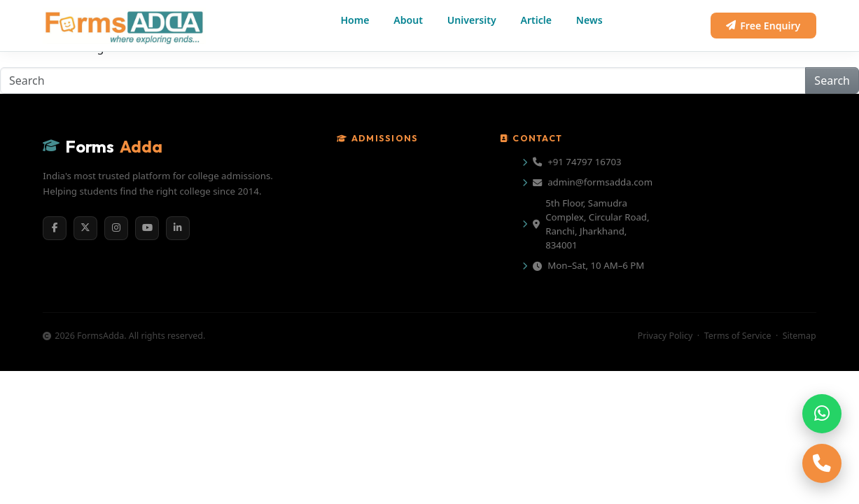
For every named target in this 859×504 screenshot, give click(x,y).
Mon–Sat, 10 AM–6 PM (588, 265)
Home (355, 20)
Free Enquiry (763, 26)
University (472, 20)
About (408, 20)
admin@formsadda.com (593, 182)
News (589, 20)
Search (832, 80)
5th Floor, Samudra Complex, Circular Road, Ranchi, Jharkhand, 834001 (591, 224)
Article (537, 20)
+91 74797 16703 (577, 162)
